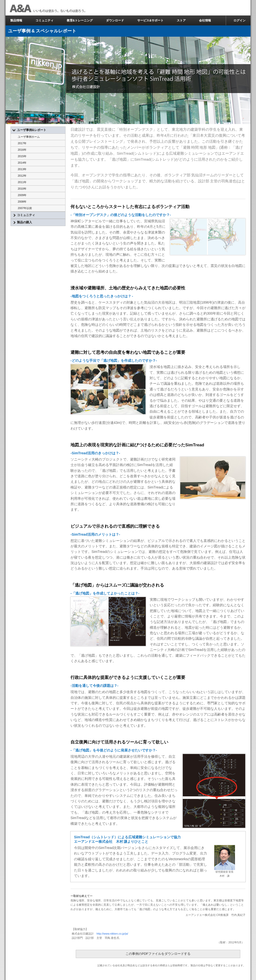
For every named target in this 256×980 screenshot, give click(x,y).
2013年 (22, 169)
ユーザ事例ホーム (29, 137)
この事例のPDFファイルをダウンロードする (158, 954)
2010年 (22, 189)
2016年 (22, 150)
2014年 (22, 163)
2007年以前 (25, 208)
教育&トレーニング (80, 20)
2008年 (22, 202)
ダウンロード (115, 20)
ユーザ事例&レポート (29, 130)
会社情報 (205, 20)
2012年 (22, 176)
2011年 (22, 182)
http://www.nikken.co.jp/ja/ (112, 934)
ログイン (239, 20)
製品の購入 (23, 223)
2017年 (22, 143)
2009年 (22, 195)
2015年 (22, 156)
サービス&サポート (150, 20)
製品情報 (16, 20)
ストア (181, 20)
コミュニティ (44, 20)
